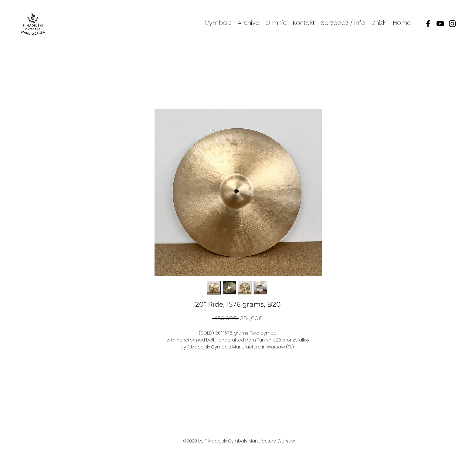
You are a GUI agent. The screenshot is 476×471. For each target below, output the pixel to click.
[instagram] (452, 24)
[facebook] (428, 24)
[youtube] (440, 24)
